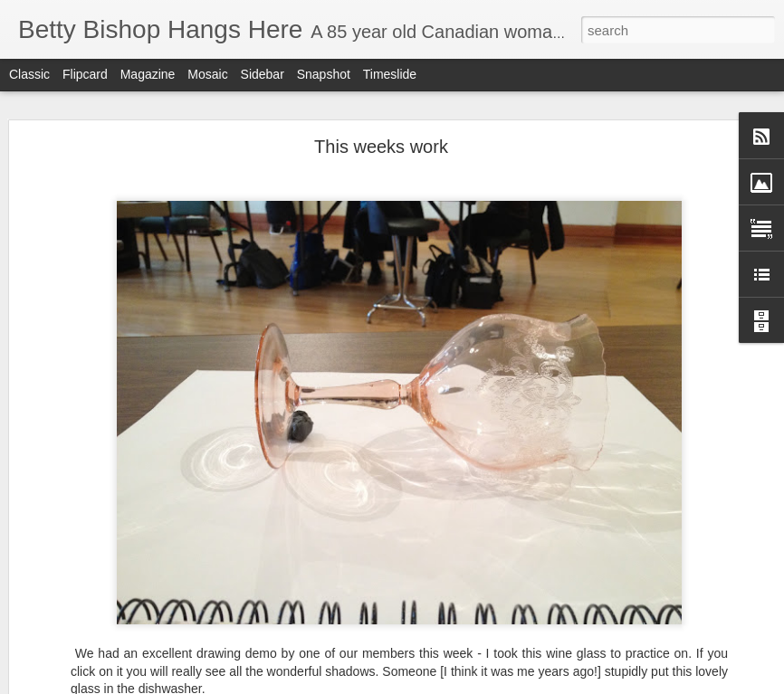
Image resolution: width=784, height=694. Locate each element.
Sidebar (263, 74)
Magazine (148, 74)
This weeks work (381, 147)
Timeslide (390, 74)
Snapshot (324, 74)
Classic (29, 74)
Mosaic (207, 74)
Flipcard (85, 74)
